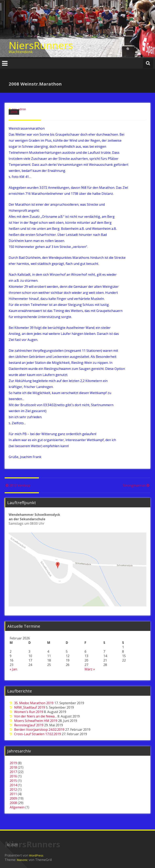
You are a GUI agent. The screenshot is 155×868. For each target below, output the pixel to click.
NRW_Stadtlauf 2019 (30, 707)
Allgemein (17, 807)
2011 (13, 794)
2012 (13, 790)
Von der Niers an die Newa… (35, 716)
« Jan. (14, 669)
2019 (13, 763)
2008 (14, 112)
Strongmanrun (137, 485)
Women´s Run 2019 (29, 712)
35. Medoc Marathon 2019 (34, 703)
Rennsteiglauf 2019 (29, 725)
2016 (13, 776)
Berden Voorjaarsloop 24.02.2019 (39, 730)
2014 (13, 785)
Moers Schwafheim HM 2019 (36, 721)
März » (90, 669)
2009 (13, 798)
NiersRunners (41, 45)
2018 (13, 767)
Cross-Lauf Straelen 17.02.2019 (38, 734)
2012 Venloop (17, 485)
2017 (13, 772)
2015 (13, 781)
